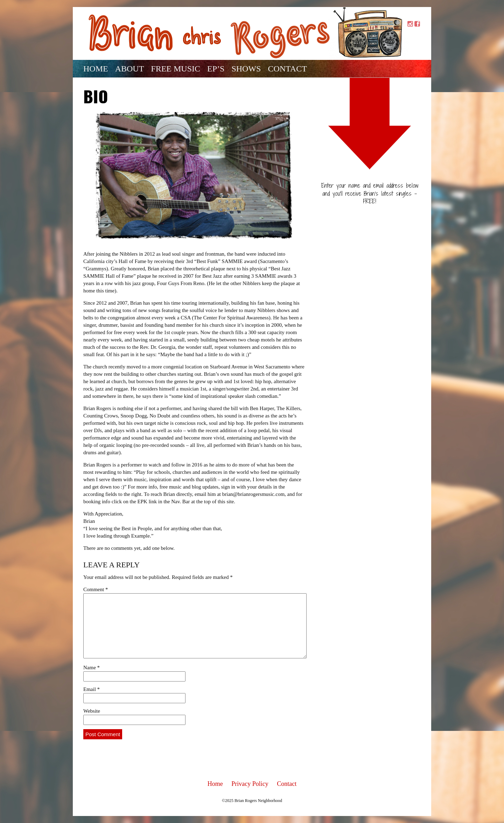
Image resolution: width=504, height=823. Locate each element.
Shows (246, 69)
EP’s (216, 69)
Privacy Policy (250, 784)
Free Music (176, 69)
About (130, 69)
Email (92, 689)
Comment (96, 589)
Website (92, 711)
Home (96, 69)
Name (92, 668)
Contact (287, 69)
